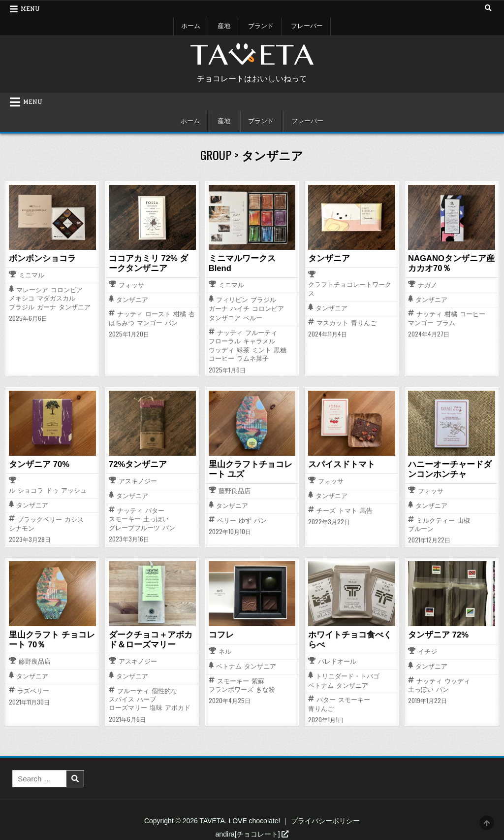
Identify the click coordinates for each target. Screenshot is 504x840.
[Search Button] (488, 8)
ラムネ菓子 (253, 358)
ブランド (261, 26)
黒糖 (280, 350)
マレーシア (32, 289)
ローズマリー (128, 706)
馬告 (366, 510)
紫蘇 (258, 679)
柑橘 (180, 314)
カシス (74, 519)
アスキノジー (138, 481)
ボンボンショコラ (40, 258)
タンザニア (75, 307)
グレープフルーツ (134, 527)
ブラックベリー (40, 519)
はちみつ (122, 322)
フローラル (225, 341)
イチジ (427, 651)
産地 (224, 26)
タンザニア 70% (38, 464)
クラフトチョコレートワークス (350, 289)
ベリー (227, 519)
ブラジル (22, 307)
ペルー (253, 318)
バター (155, 510)
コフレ (220, 634)
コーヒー (221, 358)
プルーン (421, 528)
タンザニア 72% (437, 634)
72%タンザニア (136, 464)
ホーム (191, 26)
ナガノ (427, 285)
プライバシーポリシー (325, 819)
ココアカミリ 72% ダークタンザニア (150, 263)
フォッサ (131, 285)
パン (171, 322)
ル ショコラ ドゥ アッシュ (48, 490)
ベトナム (229, 665)
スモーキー (125, 518)
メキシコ (22, 298)
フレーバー (307, 26)
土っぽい (156, 518)
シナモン (22, 527)
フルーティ (261, 332)
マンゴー (150, 322)
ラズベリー (33, 689)
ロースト (158, 314)
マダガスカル (56, 298)
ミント (262, 350)
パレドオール (337, 660)
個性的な (164, 689)
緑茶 (243, 350)
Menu (30, 9)
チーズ (326, 510)
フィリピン (232, 299)
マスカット (332, 322)
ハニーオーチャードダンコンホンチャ (451, 468)
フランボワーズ (231, 688)
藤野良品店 (235, 490)
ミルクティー (436, 519)
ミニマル (31, 275)
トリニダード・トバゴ (347, 675)
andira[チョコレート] (252, 832)
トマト (348, 510)
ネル (225, 651)
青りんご (364, 322)
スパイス (122, 697)
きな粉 (266, 688)
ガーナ (47, 307)
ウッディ (221, 350)
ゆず (245, 519)
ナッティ (130, 314)
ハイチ (240, 309)
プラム (446, 322)
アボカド (178, 706)
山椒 (464, 519)
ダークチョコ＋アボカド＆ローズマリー (152, 638)
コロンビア (67, 289)
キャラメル (259, 341)
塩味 (156, 706)
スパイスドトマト (340, 464)
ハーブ (146, 697)
